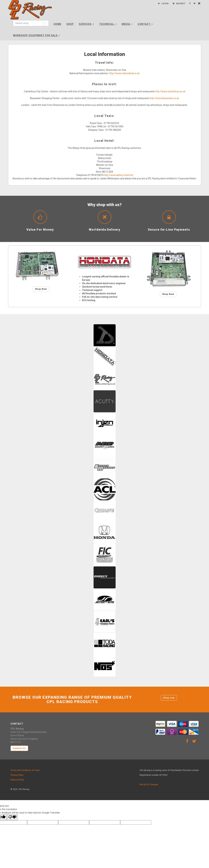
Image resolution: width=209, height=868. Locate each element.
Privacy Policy (17, 775)
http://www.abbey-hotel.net (118, 175)
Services (86, 24)
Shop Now (41, 289)
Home (58, 24)
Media (127, 24)
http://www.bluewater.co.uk (164, 98)
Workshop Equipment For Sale (36, 35)
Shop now (169, 698)
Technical (108, 24)
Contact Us (19, 748)
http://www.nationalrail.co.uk (124, 73)
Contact (145, 24)
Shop (70, 24)
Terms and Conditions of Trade (25, 770)
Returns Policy (17, 780)
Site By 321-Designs (149, 785)
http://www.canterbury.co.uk (170, 91)
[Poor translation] (12, 817)
